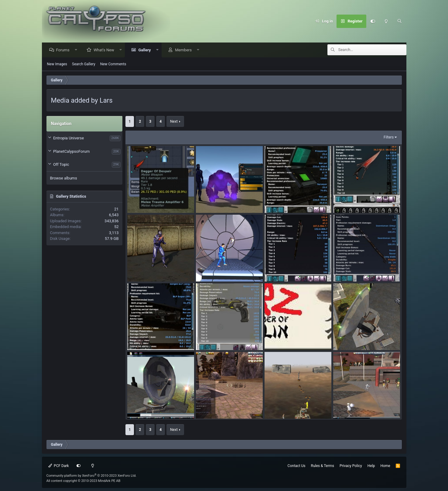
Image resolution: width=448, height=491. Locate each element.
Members (185, 50)
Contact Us (297, 466)
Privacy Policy (351, 466)
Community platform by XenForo (92, 476)
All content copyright (84, 481)
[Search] (400, 21)
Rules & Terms (323, 466)
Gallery (146, 50)
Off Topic (61, 165)
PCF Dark (59, 466)
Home (385, 466)
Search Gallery (84, 64)
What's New (105, 50)
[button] (77, 50)
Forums (64, 50)
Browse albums (64, 178)
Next (174, 122)
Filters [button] (389, 138)
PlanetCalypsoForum (71, 152)
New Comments (113, 64)
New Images (57, 64)
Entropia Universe (68, 138)
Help (371, 466)
